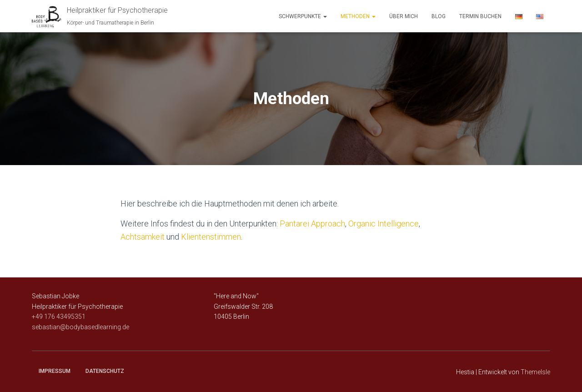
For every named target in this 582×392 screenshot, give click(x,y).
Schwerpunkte (303, 16)
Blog (439, 16)
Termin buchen (480, 16)
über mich (404, 16)
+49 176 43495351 (59, 317)
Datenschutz (105, 371)
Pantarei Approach (312, 224)
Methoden (358, 16)
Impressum (55, 371)
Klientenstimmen (211, 237)
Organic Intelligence (384, 224)
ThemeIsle (535, 372)
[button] (325, 16)
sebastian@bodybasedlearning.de (80, 327)
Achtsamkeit (143, 237)
